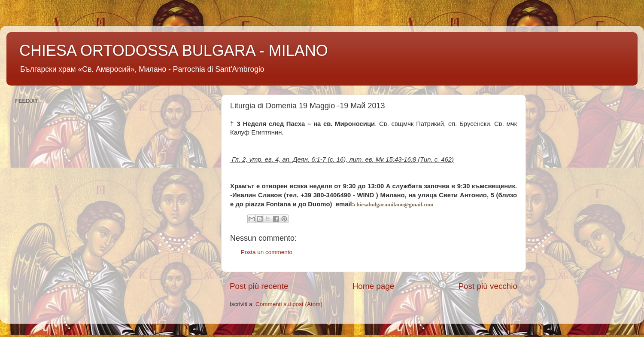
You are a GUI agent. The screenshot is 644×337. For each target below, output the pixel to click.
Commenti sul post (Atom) (289, 304)
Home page (374, 286)
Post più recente (259, 286)
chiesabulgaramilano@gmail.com (394, 204)
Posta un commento (267, 252)
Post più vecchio (488, 286)
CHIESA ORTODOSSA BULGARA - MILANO (174, 51)
